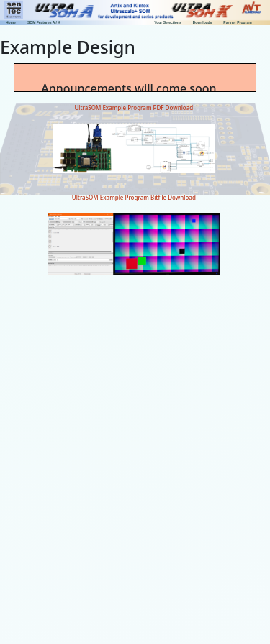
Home (11, 22)
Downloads (203, 22)
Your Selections (167, 22)
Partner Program (237, 22)
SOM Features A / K (44, 22)
